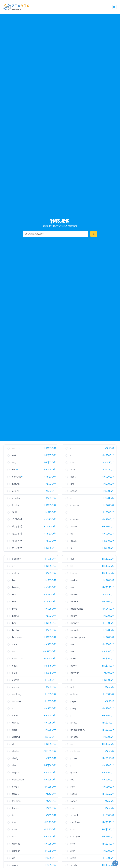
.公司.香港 (17, 519)
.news (73, 666)
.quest (74, 773)
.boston (16, 630)
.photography (78, 730)
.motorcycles (77, 637)
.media (74, 602)
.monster (75, 630)
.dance (15, 723)
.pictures (75, 751)
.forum (16, 829)
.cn (72, 498)
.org (14, 462)
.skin (73, 851)
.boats (15, 616)
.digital (16, 773)
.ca (71, 534)
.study (73, 865)
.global (15, 865)
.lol (71, 566)
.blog (14, 609)
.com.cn (74, 505)
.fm (14, 815)
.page (73, 701)
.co (72, 455)
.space (74, 491)
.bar (14, 580)
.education (18, 780)
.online (74, 694)
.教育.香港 (17, 541)
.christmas (18, 659)
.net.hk (16, 484)
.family (16, 794)
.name (74, 659)
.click (15, 666)
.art (14, 566)
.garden (16, 851)
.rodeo (74, 801)
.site (72, 844)
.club (14, 673)
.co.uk (73, 541)
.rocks (73, 794)
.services (75, 822)
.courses (16, 701)
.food (15, 822)
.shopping (76, 837)
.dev (14, 765)
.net (14, 455)
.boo (14, 623)
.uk (72, 548)
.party (73, 708)
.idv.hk (15, 505)
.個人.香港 (17, 548)
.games (16, 844)
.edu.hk (16, 498)
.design (16, 758)
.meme (74, 595)
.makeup (75, 580)
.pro (72, 484)
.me (72, 587)
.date (15, 730)
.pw (72, 765)
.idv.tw (74, 527)
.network (75, 673)
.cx (13, 708)
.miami (74, 616)
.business (17, 637)
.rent (73, 787)
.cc (71, 448)
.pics (73, 744)
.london (74, 573)
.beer (15, 595)
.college (16, 687)
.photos (74, 737)
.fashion (16, 801)
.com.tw (75, 519)
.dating (16, 737)
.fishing (16, 808)
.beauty (16, 587)
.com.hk (18, 477)
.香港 (14, 512)
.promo (74, 758)
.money (74, 623)
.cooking (17, 694)
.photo (74, 723)
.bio (14, 602)
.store (73, 858)
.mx (72, 651)
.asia (72, 470)
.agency (16, 559)
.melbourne (77, 609)
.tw (72, 512)
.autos (15, 573)
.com (16, 448)
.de (13, 744)
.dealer (16, 751)
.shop (73, 829)
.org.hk (16, 491)
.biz (72, 462)
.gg (13, 858)
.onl (72, 687)
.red (72, 780)
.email (15, 787)
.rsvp (73, 808)
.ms (72, 644)
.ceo (14, 651)
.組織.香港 (17, 534)
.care (14, 644)
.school (74, 815)
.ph (72, 716)
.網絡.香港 (17, 527)
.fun (14, 837)
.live (72, 559)
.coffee (16, 680)
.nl (71, 680)
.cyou (15, 716)
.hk (15, 470)
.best (73, 477)
